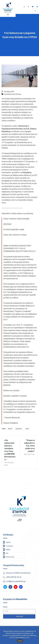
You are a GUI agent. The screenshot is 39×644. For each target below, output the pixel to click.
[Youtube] (33, 7)
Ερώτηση (19, 429)
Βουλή (10, 429)
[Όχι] (36, 636)
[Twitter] (24, 7)
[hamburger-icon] (35, 11)
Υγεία (27, 429)
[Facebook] (28, 7)
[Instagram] (21, 587)
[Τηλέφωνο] (37, 7)
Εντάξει (20, 641)
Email (5, 607)
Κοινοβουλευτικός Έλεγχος (13, 94)
